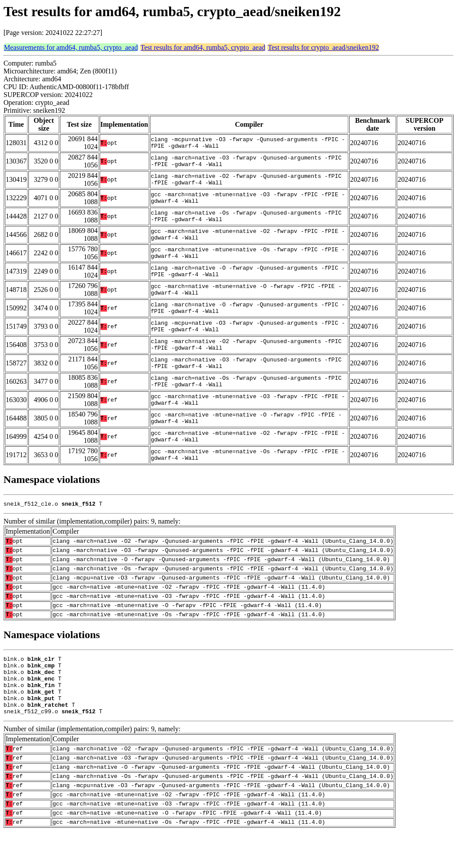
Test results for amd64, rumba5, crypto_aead (203, 47)
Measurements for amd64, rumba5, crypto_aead (71, 47)
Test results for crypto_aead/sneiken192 (323, 47)
